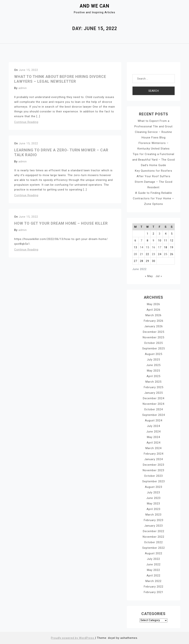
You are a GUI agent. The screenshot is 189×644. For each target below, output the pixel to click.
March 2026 (153, 315)
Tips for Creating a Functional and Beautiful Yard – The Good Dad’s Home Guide (154, 160)
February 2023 (154, 520)
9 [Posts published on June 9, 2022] (153, 241)
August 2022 (154, 553)
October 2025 (153, 343)
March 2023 (153, 515)
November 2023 (153, 470)
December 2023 (154, 465)
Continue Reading (26, 122)
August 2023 (154, 487)
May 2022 (153, 570)
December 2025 (154, 332)
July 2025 (153, 360)
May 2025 (153, 371)
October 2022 (153, 542)
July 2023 (153, 492)
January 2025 (154, 393)
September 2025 (154, 348)
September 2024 (154, 415)
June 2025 (153, 365)
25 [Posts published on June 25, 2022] (166, 254)
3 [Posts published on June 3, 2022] (160, 234)
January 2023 (154, 526)
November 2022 (153, 537)
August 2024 (154, 420)
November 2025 (153, 337)
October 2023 (153, 476)
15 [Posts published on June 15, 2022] (147, 247)
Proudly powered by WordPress (73, 638)
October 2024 (153, 409)
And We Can (94, 6)
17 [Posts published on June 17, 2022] (160, 247)
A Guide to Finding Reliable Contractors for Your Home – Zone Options (153, 198)
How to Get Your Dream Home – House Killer (61, 223)
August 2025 (154, 354)
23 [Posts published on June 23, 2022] (154, 254)
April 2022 (153, 576)
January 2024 (154, 459)
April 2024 (153, 443)
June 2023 (153, 498)
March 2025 (153, 382)
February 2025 (154, 387)
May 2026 (153, 304)
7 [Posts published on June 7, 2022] (141, 241)
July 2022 (153, 559)
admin (23, 88)
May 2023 (153, 504)
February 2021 (154, 592)
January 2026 (154, 326)
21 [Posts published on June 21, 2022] (142, 254)
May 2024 (153, 437)
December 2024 (154, 398)
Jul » (159, 276)
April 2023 (153, 509)
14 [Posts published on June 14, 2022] (142, 247)
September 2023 (154, 481)
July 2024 (153, 426)
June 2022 (153, 564)
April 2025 (153, 376)
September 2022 (154, 548)
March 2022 (153, 581)
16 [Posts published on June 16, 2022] (154, 247)
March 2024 (153, 448)
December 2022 (154, 531)
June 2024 (153, 432)
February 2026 (154, 321)
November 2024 (153, 404)
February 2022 (154, 587)
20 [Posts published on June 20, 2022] (135, 254)
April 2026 (153, 310)
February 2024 (154, 454)
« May (149, 276)
